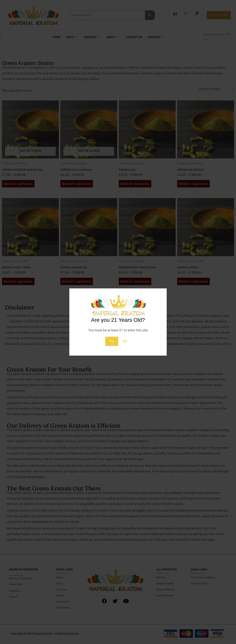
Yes (112, 341)
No (125, 341)
